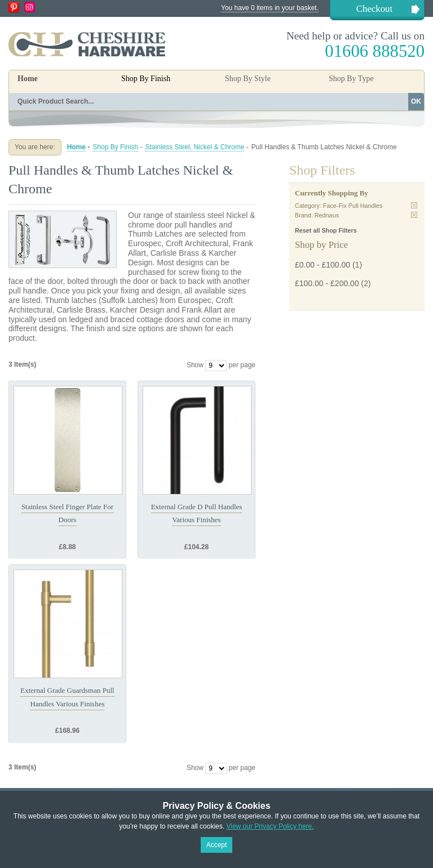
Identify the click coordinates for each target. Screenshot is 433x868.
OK (416, 101)
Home (28, 79)
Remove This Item (414, 205)
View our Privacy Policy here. (270, 826)
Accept (217, 845)
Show (195, 365)
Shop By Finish (115, 147)
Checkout (374, 9)
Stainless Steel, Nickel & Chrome (195, 147)
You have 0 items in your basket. (270, 8)
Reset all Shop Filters (326, 230)
